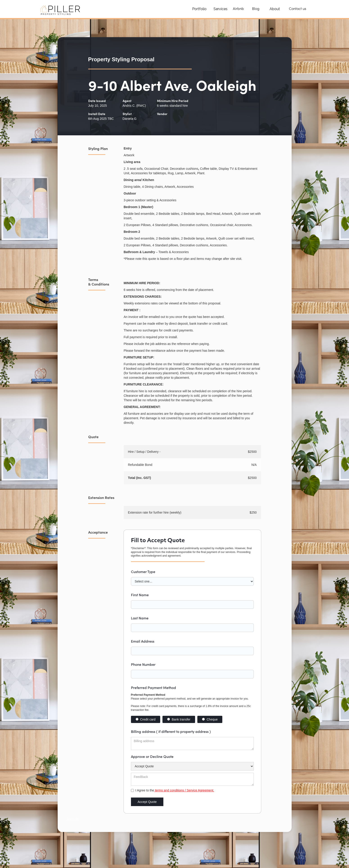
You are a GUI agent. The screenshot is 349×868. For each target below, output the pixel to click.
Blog (256, 9)
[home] (61, 9)
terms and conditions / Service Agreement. (184, 790)
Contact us (298, 9)
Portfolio (199, 9)
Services (221, 9)
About (275, 9)
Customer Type (143, 571)
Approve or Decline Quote (152, 756)
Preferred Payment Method (153, 687)
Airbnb (238, 9)
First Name (140, 595)
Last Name (140, 618)
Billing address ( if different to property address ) (171, 731)
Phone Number (143, 664)
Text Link (73, 819)
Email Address (143, 641)
